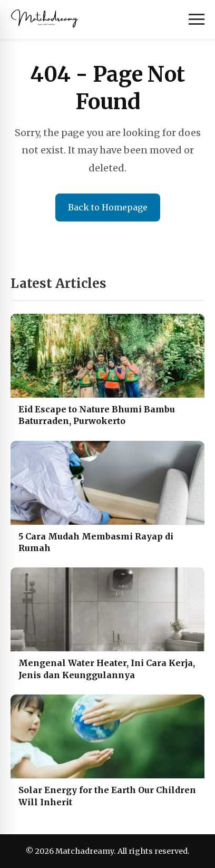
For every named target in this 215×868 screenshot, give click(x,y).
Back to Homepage (108, 207)
